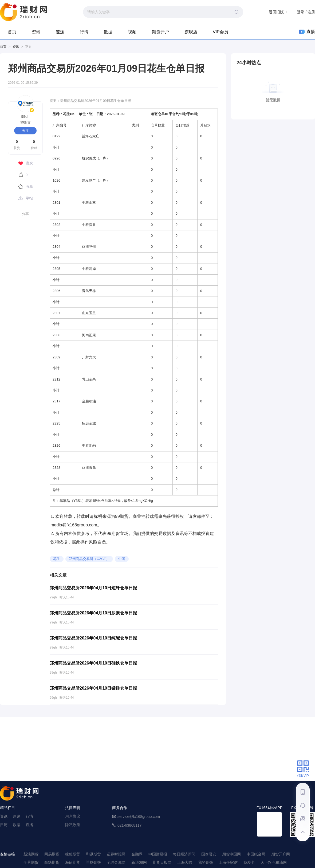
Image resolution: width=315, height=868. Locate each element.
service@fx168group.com (139, 817)
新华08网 (139, 862)
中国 (122, 559)
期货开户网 (281, 854)
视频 (132, 32)
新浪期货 (31, 854)
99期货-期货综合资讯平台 (23, 12)
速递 (60, 32)
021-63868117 (129, 825)
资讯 (36, 32)
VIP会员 (220, 32)
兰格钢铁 (93, 862)
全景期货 (31, 862)
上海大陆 (185, 862)
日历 (4, 825)
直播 (307, 32)
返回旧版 (276, 12)
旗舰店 (191, 32)
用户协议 (73, 816)
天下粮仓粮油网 (274, 862)
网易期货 (52, 854)
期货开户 (160, 32)
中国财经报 (158, 854)
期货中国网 (231, 854)
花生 (57, 559)
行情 (84, 32)
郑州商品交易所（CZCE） (89, 559)
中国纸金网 (256, 854)
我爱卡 (249, 862)
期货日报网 (162, 862)
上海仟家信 (228, 862)
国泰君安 (209, 854)
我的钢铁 (206, 862)
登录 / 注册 (306, 12)
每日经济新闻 (184, 854)
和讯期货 (93, 854)
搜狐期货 (73, 854)
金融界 (137, 854)
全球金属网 (116, 862)
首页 (12, 32)
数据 (108, 32)
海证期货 (73, 862)
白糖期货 (52, 862)
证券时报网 (116, 854)
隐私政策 (73, 825)
